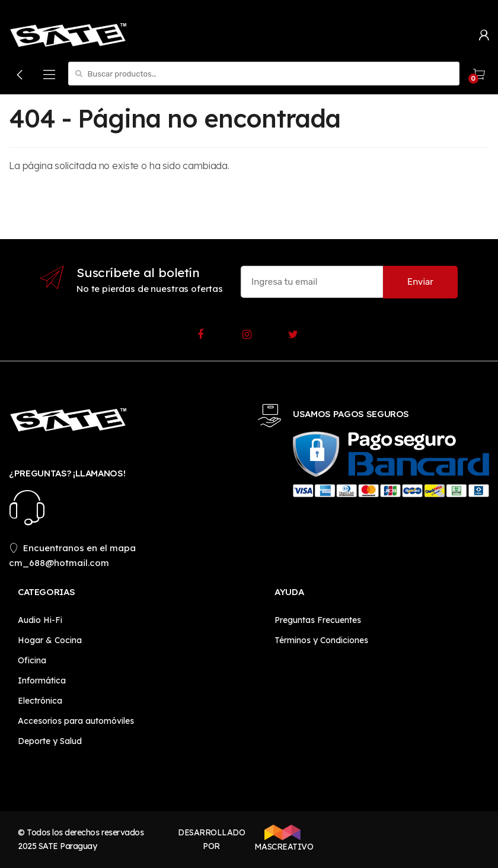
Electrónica (40, 701)
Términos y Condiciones (321, 640)
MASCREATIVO (282, 838)
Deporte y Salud (50, 741)
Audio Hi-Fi (40, 620)
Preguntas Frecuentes (318, 620)
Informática (42, 681)
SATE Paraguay (68, 846)
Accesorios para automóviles (76, 721)
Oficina (32, 660)
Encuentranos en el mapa (72, 548)
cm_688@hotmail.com (59, 563)
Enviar (420, 282)
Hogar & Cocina (50, 640)
